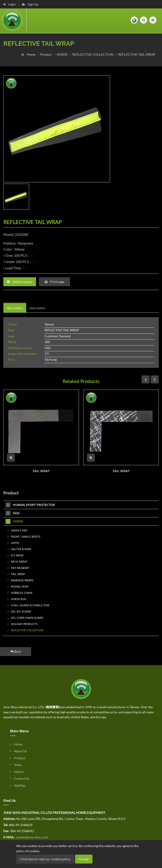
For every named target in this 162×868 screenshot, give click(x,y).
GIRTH (13, 543)
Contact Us (20, 779)
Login (10, 4)
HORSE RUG (17, 599)
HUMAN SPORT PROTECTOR (30, 505)
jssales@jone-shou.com (32, 837)
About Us (18, 751)
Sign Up (30, 4)
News (16, 765)
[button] (134, 20)
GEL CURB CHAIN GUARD (25, 618)
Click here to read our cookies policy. (45, 859)
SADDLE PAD (17, 530)
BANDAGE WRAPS (21, 580)
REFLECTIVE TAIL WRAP (137, 54)
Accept (84, 859)
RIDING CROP (18, 587)
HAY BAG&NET (19, 568)
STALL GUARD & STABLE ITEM (28, 605)
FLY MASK (16, 555)
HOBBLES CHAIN (20, 593)
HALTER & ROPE (19, 549)
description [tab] (15, 308)
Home (32, 54)
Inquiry (17, 772)
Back (16, 651)
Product (46, 54)
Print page (54, 282)
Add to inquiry (20, 282)
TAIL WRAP (41, 471)
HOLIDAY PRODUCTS (23, 624)
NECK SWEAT (18, 562)
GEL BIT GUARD (19, 612)
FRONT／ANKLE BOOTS (24, 537)
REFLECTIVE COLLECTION (93, 54)
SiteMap (18, 785)
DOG (13, 513)
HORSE (63, 54)
